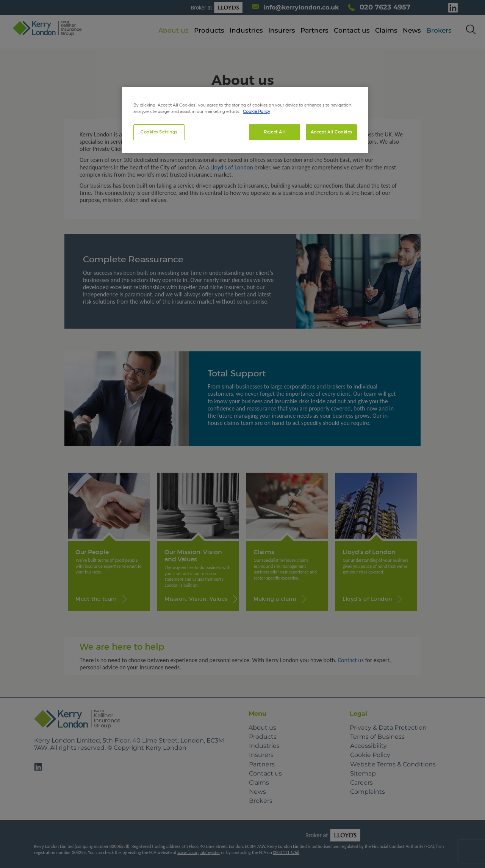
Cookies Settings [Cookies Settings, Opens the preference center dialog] (159, 132)
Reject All (274, 132)
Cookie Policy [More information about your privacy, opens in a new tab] (257, 111)
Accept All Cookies (331, 132)
